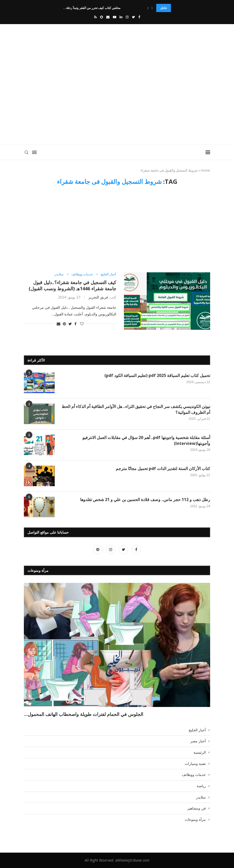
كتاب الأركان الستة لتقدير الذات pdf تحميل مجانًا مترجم (163, 468)
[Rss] (95, 17)
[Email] (108, 17)
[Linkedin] (121, 17)
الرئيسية (200, 752)
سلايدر (59, 274)
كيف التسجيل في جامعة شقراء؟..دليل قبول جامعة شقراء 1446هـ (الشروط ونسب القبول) (71, 285)
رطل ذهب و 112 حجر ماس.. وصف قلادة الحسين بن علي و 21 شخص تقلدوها (145, 500)
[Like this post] (82, 324)
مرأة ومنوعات (195, 819)
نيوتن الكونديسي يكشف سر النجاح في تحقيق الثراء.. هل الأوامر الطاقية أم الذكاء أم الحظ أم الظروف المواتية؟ (136, 409)
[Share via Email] (59, 324)
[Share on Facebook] (75, 324)
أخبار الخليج (108, 274)
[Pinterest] (98, 549)
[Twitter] (133, 17)
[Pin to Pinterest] (64, 324)
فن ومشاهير (197, 808)
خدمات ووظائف (82, 274)
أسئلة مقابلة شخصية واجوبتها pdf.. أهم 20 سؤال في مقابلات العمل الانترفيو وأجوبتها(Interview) (146, 440)
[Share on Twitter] (70, 324)
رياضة (201, 786)
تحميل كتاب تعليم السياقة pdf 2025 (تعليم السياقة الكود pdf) (157, 375)
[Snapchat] (101, 17)
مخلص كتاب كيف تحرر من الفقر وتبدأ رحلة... (92, 8)
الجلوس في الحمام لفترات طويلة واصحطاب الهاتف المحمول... (84, 714)
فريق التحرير (98, 297)
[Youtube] (115, 17)
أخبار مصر (198, 741)
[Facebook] (139, 17)
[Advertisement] (117, 101)
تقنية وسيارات (195, 764)
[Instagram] (127, 17)
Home (206, 170)
